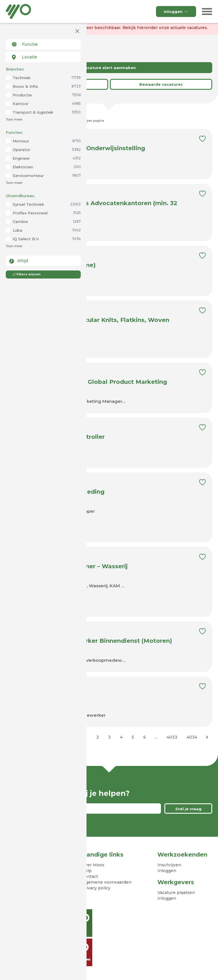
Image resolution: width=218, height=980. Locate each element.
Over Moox (93, 865)
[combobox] (43, 44)
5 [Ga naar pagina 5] (133, 737)
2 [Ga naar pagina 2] (98, 737)
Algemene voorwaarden (107, 882)
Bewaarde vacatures (161, 84)
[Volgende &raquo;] (207, 737)
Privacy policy (96, 888)
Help (87, 871)
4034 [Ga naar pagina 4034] (192, 737)
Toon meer (14, 120)
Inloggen (176, 12)
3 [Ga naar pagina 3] (109, 737)
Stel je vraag (188, 809)
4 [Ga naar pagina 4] (121, 737)
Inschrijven (169, 865)
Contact (90, 876)
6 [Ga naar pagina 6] (145, 737)
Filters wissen (26, 274)
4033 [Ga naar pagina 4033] (172, 737)
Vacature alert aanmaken (109, 68)
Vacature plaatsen (176, 893)
